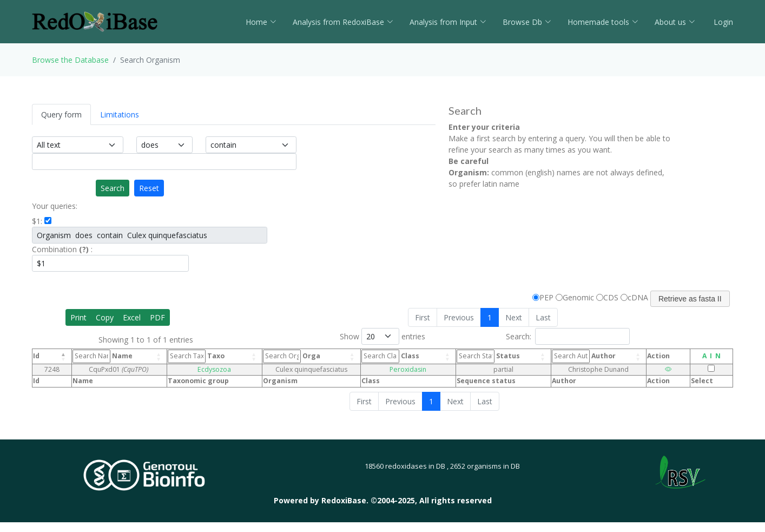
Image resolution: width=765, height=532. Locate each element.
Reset (149, 188)
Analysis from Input (448, 22)
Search (113, 188)
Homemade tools (603, 22)
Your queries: (55, 206)
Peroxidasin (400, 369)
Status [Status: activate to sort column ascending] (479, 356)
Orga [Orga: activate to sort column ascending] (291, 356)
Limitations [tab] (120, 114)
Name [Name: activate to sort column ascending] (105, 356)
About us (675, 22)
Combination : (62, 249)
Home (261, 22)
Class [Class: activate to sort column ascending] (384, 356)
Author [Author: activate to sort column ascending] (578, 356)
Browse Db (527, 22)
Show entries (382, 336)
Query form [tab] (61, 114)
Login (722, 22)
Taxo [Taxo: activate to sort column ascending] (199, 356)
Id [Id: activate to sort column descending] (36, 356)
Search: (568, 336)
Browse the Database (70, 60)
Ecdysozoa (215, 369)
